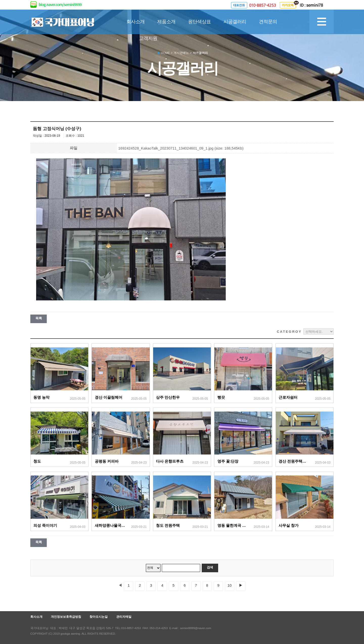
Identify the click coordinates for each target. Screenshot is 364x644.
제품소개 (166, 22)
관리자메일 (124, 617)
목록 (39, 318)
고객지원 (148, 38)
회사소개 (135, 22)
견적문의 (268, 22)
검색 (210, 567)
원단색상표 (199, 22)
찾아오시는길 (99, 617)
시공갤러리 (235, 22)
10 (230, 585)
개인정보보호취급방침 (66, 617)
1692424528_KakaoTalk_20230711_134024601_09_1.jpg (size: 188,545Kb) (181, 148)
